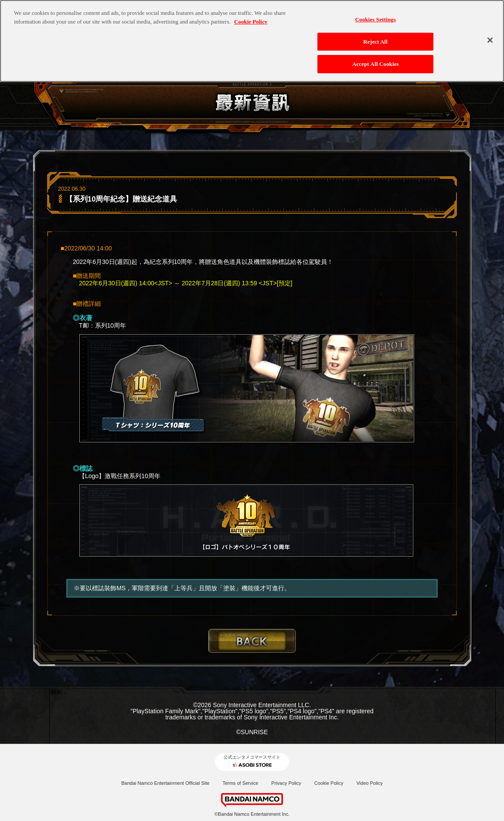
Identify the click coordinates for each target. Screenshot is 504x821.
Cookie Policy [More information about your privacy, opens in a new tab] (251, 15)
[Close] (490, 33)
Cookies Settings (375, 13)
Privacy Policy (286, 783)
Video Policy (369, 783)
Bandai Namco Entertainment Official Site (165, 783)
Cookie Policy (329, 783)
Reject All (375, 35)
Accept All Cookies (376, 57)
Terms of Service (240, 783)
